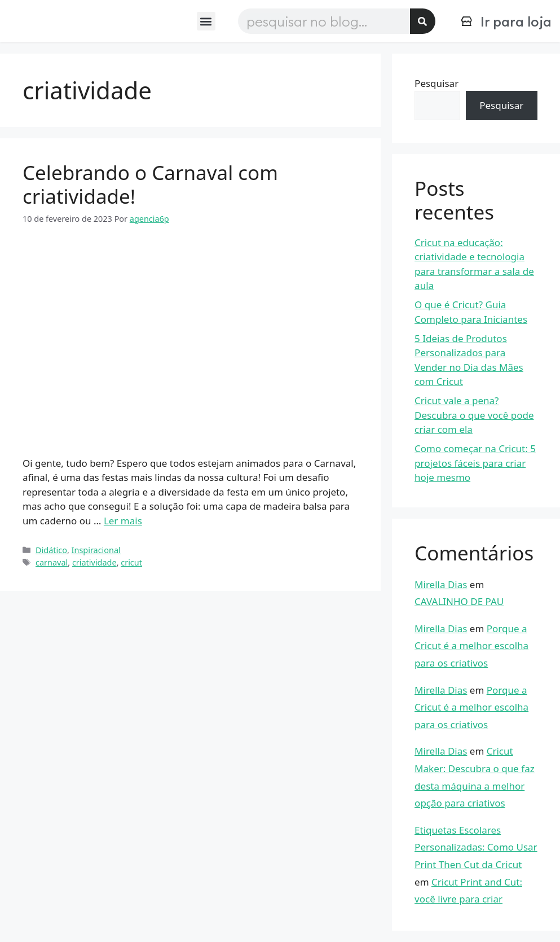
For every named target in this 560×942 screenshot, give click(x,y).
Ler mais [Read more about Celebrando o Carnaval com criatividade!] (123, 521)
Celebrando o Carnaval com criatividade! (150, 184)
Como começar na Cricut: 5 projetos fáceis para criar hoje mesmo (475, 463)
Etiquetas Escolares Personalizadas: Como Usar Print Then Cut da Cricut (476, 847)
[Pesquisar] (423, 21)
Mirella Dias (441, 584)
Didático (51, 550)
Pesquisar (436, 83)
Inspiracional (96, 550)
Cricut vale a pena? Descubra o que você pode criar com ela (474, 415)
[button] (206, 21)
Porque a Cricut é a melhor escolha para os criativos (471, 646)
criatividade (94, 562)
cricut (131, 562)
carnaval (52, 562)
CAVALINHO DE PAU (459, 601)
